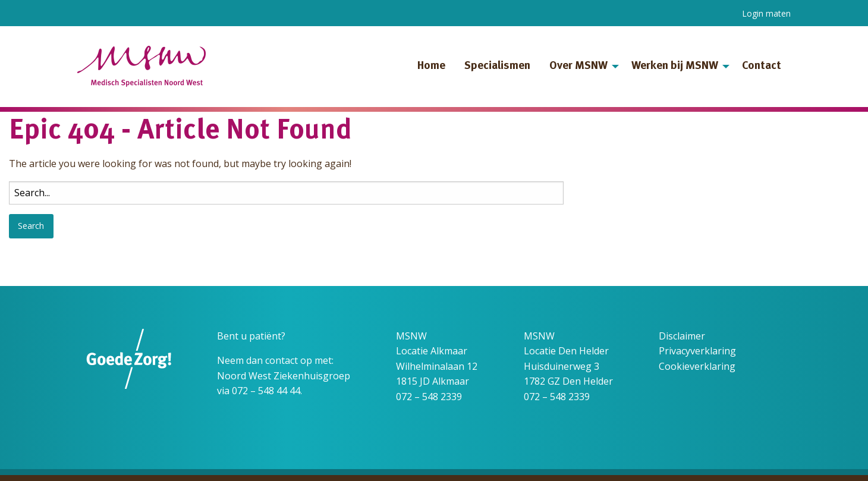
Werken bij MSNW (675, 66)
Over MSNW (578, 66)
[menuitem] (431, 67)
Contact (762, 66)
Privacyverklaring (697, 351)
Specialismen (497, 66)
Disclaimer (682, 336)
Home (431, 66)
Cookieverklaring (697, 366)
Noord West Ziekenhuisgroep (284, 376)
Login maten (766, 13)
